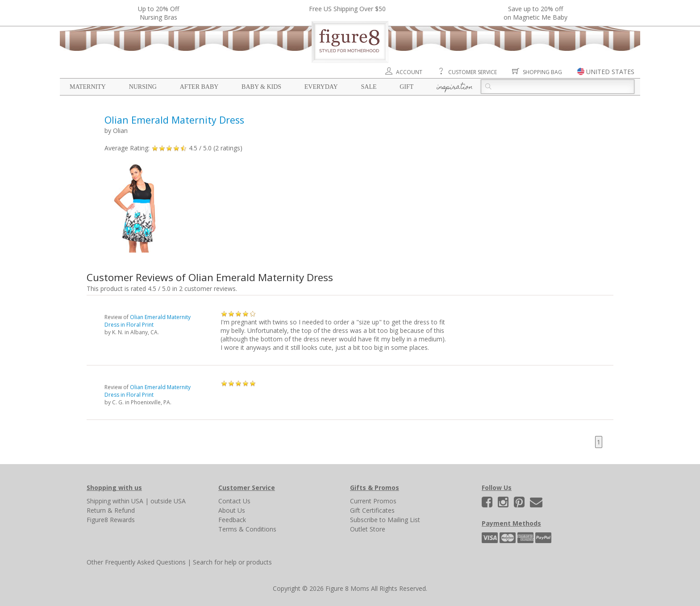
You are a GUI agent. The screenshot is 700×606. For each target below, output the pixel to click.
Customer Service (473, 72)
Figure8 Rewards (111, 520)
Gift (406, 87)
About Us (232, 510)
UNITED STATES (610, 72)
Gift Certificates (372, 510)
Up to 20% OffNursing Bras (158, 13)
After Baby (199, 87)
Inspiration (455, 87)
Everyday (321, 87)
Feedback (232, 520)
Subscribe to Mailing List (385, 520)
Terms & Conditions (247, 529)
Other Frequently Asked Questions (136, 562)
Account (409, 72)
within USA (128, 501)
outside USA (168, 501)
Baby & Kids (261, 87)
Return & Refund (111, 510)
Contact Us (234, 501)
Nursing (143, 87)
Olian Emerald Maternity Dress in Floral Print (148, 321)
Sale (369, 87)
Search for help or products (232, 562)
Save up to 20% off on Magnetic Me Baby (535, 13)
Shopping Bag (542, 72)
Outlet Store (368, 529)
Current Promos (373, 501)
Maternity (88, 87)
